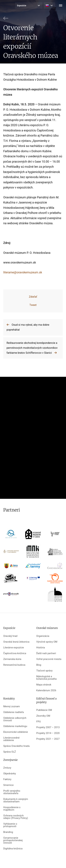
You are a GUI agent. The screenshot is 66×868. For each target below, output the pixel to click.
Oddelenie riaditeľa (14, 712)
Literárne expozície (14, 648)
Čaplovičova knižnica (15, 653)
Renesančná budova (14, 665)
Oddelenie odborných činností (15, 719)
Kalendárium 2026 (46, 690)
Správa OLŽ (10, 752)
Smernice (8, 785)
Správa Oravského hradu (16, 746)
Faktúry (7, 779)
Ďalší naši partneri (46, 653)
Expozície (22, 6)
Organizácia (43, 636)
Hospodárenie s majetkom (12, 809)
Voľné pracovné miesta (49, 659)
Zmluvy (7, 768)
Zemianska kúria (12, 659)
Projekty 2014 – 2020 (48, 733)
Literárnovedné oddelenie (11, 739)
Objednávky (10, 774)
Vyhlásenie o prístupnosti (10, 825)
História (41, 648)
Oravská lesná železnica (16, 642)
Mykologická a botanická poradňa (47, 678)
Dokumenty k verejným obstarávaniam (16, 800)
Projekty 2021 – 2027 (48, 739)
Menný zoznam (12, 706)
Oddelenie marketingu (15, 726)
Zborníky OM (43, 716)
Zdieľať (33, 297)
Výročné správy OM (47, 642)
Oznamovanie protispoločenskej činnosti (13, 840)
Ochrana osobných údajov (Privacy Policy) (16, 817)
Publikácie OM (44, 710)
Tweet (33, 305)
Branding (8, 832)
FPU (39, 722)
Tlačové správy (44, 671)
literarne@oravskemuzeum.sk (23, 272)
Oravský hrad (10, 636)
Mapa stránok (44, 685)
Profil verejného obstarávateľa (12, 792)
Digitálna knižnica (13, 849)
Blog (39, 665)
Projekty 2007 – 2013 (48, 727)
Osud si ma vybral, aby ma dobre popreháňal (28, 327)
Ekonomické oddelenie (16, 732)
